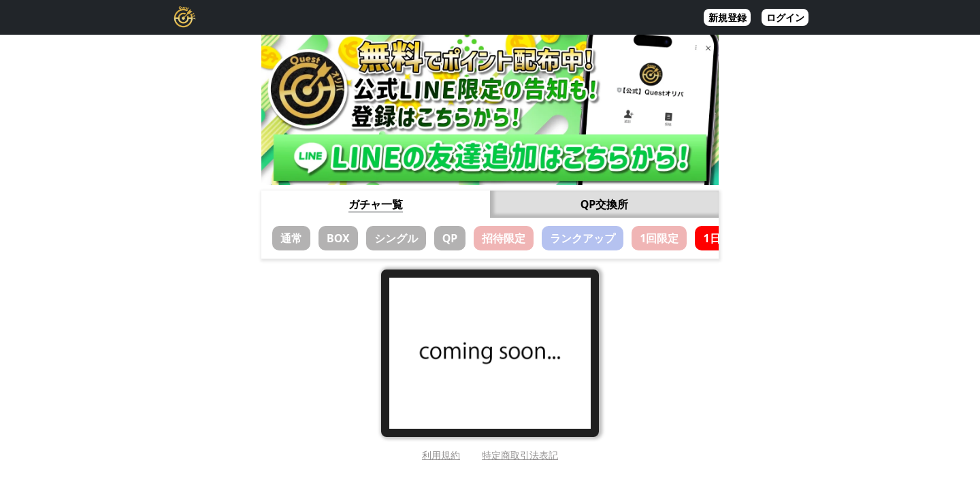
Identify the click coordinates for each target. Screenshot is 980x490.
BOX (338, 238)
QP (450, 238)
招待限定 (504, 238)
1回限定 (659, 238)
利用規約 (441, 455)
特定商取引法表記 (520, 455)
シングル (396, 238)
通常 (291, 238)
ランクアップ (583, 238)
